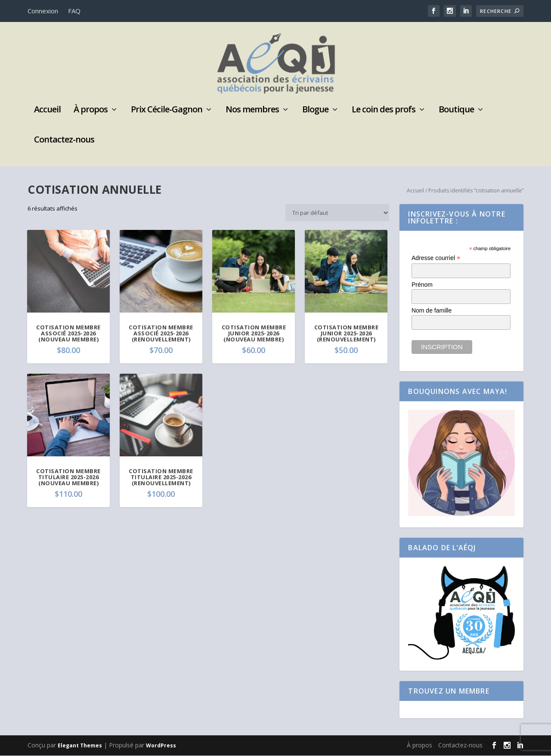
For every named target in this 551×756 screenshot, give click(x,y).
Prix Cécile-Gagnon (167, 110)
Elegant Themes (80, 746)
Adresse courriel (436, 259)
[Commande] (337, 213)
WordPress (161, 746)
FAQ (74, 11)
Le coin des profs (384, 110)
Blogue (315, 110)
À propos (91, 110)
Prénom (422, 285)
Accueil (47, 110)
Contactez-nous (64, 141)
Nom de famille (432, 311)
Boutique (456, 110)
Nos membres (252, 110)
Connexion (43, 11)
